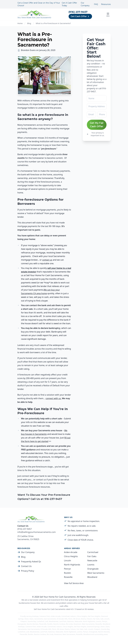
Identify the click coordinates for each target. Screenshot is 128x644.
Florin (70, 619)
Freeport (24, 621)
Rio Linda (70, 624)
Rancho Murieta (33, 624)
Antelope (35, 616)
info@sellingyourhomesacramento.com (37, 532)
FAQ (96, 4)
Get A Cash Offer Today (69, 4)
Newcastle (92, 560)
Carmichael (93, 552)
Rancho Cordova (59, 624)
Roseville (68, 577)
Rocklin (68, 573)
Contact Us (26, 566)
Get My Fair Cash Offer (97, 125)
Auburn (73, 616)
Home (20, 23)
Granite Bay (32, 621)
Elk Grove (77, 619)
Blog (29, 23)
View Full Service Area (74, 583)
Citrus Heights (71, 556)
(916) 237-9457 (78, 12)
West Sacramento (96, 573)
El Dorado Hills (62, 619)
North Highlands (72, 565)
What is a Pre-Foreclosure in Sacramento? (53, 23)
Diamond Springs (93, 627)
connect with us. (53, 398)
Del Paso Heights (94, 616)
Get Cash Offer (80, 16)
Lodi (46, 621)
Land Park (63, 621)
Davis (31, 619)
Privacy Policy (28, 571)
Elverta (83, 619)
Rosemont (77, 624)
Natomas (70, 621)
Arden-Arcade (71, 552)
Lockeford (41, 621)
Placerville (43, 624)
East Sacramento (50, 619)
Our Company (85, 4)
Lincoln (68, 560)
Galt (102, 619)
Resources (106, 4)
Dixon (27, 619)
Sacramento (39, 619)
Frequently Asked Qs (31, 562)
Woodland (92, 577)
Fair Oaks (92, 556)
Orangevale (93, 569)
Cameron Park (45, 616)
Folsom (89, 619)
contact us (47, 260)
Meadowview (54, 621)
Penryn (67, 569)
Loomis (91, 565)
